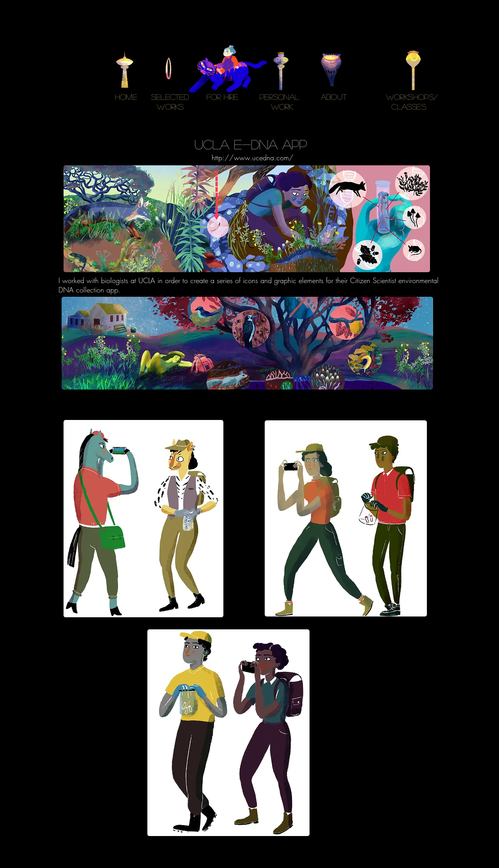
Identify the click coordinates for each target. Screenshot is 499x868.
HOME (126, 97)
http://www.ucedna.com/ (253, 158)
